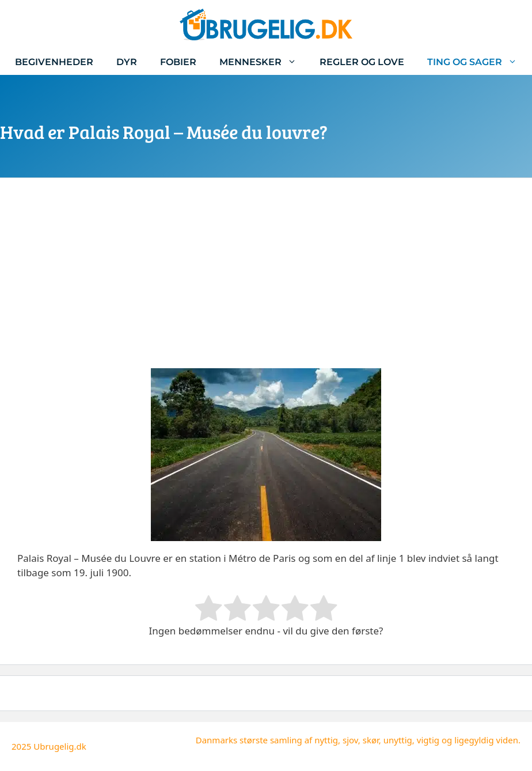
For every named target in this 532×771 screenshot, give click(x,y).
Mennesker (264, 62)
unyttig (398, 740)
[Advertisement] (266, 282)
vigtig (428, 740)
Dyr (127, 62)
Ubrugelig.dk (60, 746)
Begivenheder (54, 62)
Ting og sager (478, 62)
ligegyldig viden (486, 740)
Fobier (178, 62)
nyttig (326, 740)
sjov (350, 740)
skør (371, 740)
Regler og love (362, 62)
